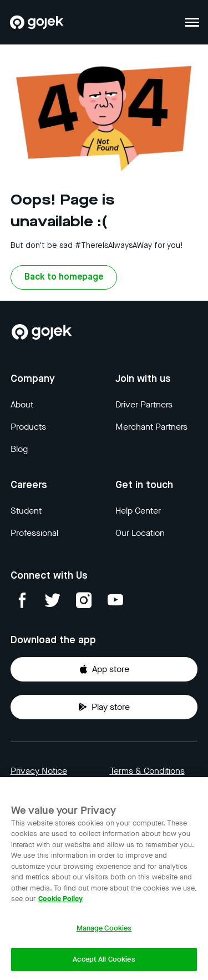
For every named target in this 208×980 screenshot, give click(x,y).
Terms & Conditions (147, 771)
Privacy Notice (39, 771)
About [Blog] (22, 404)
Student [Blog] (26, 511)
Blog (19, 449)
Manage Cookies (104, 928)
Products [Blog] (28, 427)
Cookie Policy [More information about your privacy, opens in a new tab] (60, 899)
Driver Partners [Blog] (144, 404)
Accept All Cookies (104, 959)
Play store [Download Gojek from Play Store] (104, 707)
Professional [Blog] (34, 533)
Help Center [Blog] (138, 511)
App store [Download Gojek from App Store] (104, 669)
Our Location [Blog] (140, 533)
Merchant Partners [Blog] (151, 427)
